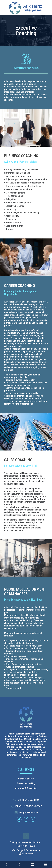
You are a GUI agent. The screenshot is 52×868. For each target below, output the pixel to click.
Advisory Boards (26, 779)
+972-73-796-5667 (32, 806)
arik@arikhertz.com (28, 812)
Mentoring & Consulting (26, 788)
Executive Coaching (26, 783)
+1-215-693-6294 (30, 800)
